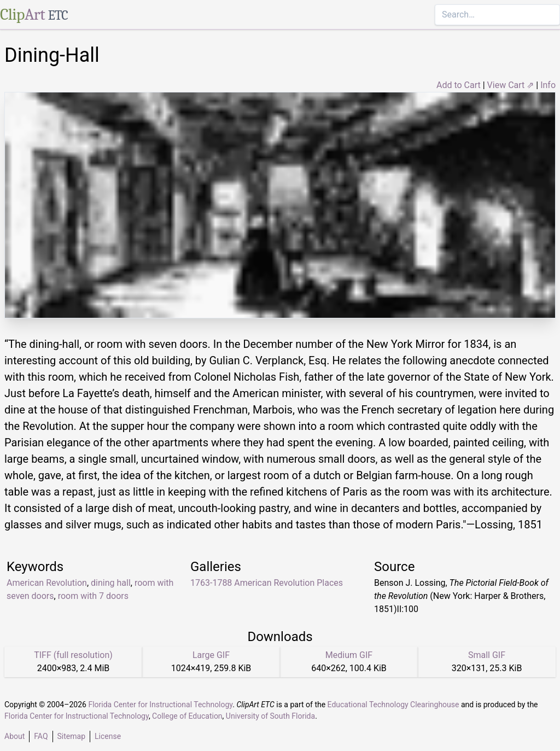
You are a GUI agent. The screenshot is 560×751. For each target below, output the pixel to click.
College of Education (187, 716)
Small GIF (487, 655)
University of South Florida (270, 716)
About (14, 736)
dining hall (111, 583)
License (108, 736)
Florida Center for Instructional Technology (160, 705)
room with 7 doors (93, 596)
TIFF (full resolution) (73, 655)
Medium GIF (349, 655)
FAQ (41, 736)
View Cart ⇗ (511, 85)
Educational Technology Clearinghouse (393, 705)
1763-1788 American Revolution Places (267, 583)
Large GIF (211, 655)
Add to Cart (459, 85)
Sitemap (71, 736)
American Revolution (47, 583)
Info (548, 85)
